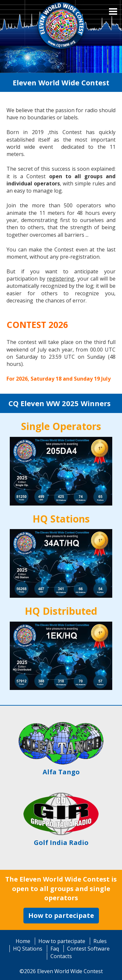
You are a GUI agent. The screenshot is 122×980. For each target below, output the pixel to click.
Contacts (61, 956)
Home (23, 941)
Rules (100, 941)
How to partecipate (61, 915)
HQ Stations (28, 949)
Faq (55, 949)
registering (61, 279)
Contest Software (88, 949)
